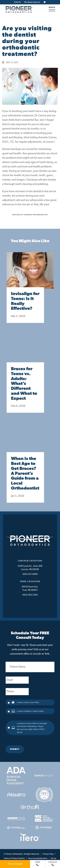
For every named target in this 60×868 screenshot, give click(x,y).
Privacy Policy (48, 854)
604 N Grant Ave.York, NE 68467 (30, 589)
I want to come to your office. (28, 702)
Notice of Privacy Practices (14, 858)
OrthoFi (17, 2)
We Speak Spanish (32, 2)
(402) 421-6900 (30, 574)
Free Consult (15, 864)
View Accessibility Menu (38, 858)
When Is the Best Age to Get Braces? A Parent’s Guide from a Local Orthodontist (25, 474)
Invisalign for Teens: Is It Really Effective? (25, 301)
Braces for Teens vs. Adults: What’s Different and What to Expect (24, 384)
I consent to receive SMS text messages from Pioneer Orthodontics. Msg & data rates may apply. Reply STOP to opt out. (32, 728)
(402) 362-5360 (30, 595)
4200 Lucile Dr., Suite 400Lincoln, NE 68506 (30, 568)
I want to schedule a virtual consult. (30, 711)
